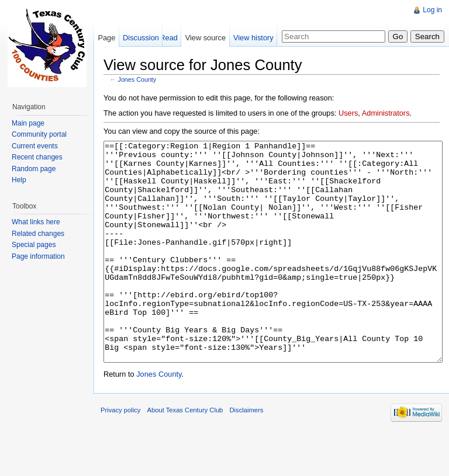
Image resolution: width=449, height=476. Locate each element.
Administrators (386, 113)
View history (253, 38)
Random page (34, 169)
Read (169, 38)
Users (348, 113)
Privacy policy (120, 454)
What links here (36, 222)
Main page (28, 123)
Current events (35, 146)
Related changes (38, 234)
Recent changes (37, 157)
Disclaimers (247, 454)
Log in (432, 10)
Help (19, 180)
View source (205, 38)
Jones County (137, 79)
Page (106, 38)
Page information (38, 256)
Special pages (34, 245)
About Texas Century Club (185, 454)
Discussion (141, 38)
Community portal (39, 134)
